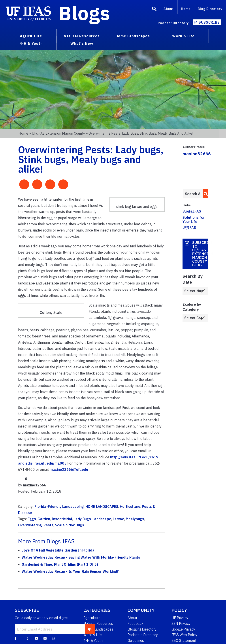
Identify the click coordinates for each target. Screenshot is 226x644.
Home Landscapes (98, 629)
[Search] (154, 9)
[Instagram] (53, 638)
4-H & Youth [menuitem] (31, 43)
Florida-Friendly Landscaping (59, 507)
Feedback (136, 623)
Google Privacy (183, 629)
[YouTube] (36, 638)
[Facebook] (16, 638)
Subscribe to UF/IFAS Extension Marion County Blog (200, 254)
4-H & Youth (93, 640)
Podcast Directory (173, 23)
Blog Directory (210, 9)
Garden (44, 519)
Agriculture (92, 618)
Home (186, 9)
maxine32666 (197, 154)
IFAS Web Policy (184, 635)
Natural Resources (98, 623)
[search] (204, 194)
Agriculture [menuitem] (31, 36)
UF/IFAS (189, 228)
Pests (48, 525)
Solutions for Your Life (194, 219)
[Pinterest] (28, 638)
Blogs (84, 13)
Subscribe (209, 22)
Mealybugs (135, 519)
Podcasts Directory (143, 635)
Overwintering (30, 525)
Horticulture (130, 507)
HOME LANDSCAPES (102, 507)
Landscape (102, 519)
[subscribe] (90, 629)
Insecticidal (62, 519)
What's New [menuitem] (82, 43)
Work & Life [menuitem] (183, 36)
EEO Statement (184, 640)
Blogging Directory (142, 629)
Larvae (119, 519)
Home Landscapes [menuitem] (133, 36)
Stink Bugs (75, 525)
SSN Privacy (181, 623)
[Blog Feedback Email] (45, 638)
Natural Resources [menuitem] (82, 36)
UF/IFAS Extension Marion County (58, 133)
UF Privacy (180, 618)
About (169, 9)
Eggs (32, 519)
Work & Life (93, 635)
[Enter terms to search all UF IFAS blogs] (193, 194)
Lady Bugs (82, 519)
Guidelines (136, 640)
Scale (60, 525)
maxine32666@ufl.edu (69, 469)
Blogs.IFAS (192, 211)
